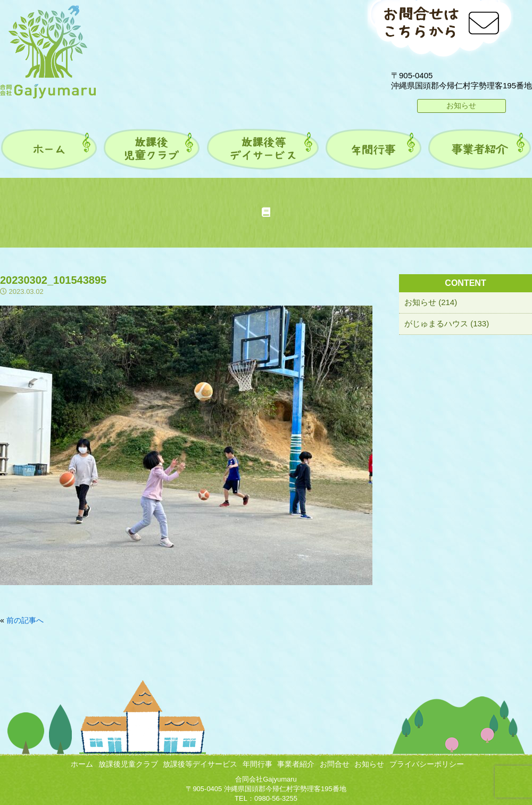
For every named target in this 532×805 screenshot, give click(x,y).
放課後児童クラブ (128, 764)
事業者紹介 (296, 764)
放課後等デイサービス (200, 764)
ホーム (82, 764)
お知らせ (461, 105)
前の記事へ (25, 620)
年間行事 (257, 764)
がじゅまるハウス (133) (447, 323)
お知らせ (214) (431, 302)
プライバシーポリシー (427, 764)
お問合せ (335, 764)
